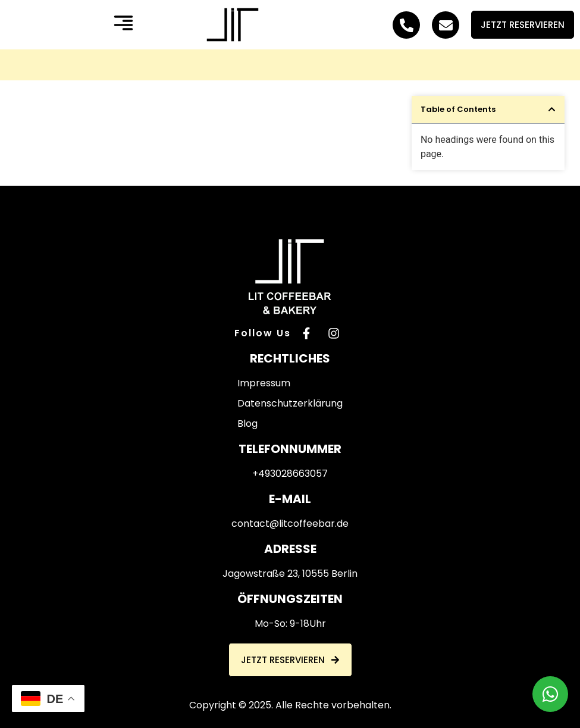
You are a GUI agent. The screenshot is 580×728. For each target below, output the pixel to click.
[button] (123, 25)
